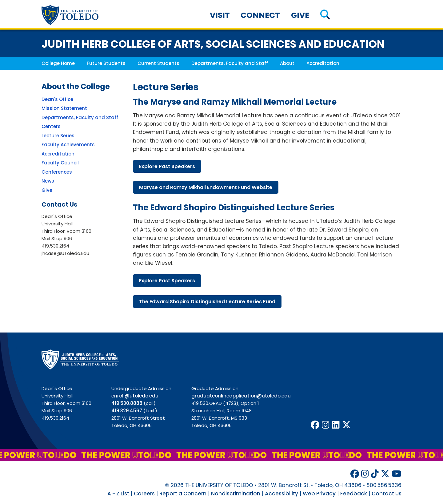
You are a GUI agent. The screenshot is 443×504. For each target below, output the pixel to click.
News (48, 181)
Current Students (158, 63)
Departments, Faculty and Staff (230, 63)
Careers (144, 494)
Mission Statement (64, 108)
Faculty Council (60, 163)
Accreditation (323, 63)
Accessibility (281, 494)
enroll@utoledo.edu (135, 396)
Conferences (57, 172)
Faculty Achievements (68, 145)
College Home (58, 63)
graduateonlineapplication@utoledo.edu (241, 396)
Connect (260, 15)
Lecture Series (58, 136)
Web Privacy (319, 494)
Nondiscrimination (236, 494)
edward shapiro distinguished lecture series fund (207, 302)
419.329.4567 (127, 411)
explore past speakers (167, 166)
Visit (220, 15)
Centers (51, 126)
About (287, 63)
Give (300, 15)
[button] (325, 15)
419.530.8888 (127, 403)
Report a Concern (183, 494)
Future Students (106, 63)
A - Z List (118, 494)
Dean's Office (57, 99)
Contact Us (387, 494)
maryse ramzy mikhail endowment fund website (206, 187)
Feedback (354, 494)
